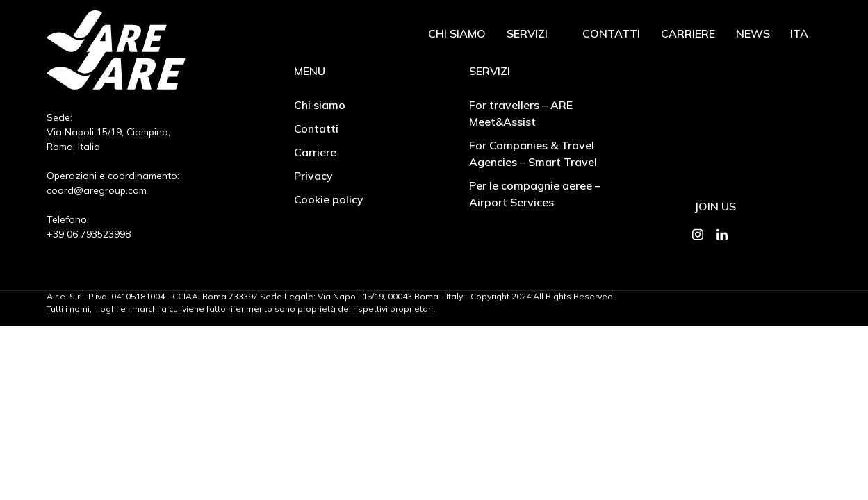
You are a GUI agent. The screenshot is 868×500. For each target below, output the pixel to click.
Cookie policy (329, 199)
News (753, 33)
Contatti (611, 33)
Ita (799, 33)
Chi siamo (457, 33)
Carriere (688, 33)
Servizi (527, 33)
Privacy (313, 176)
